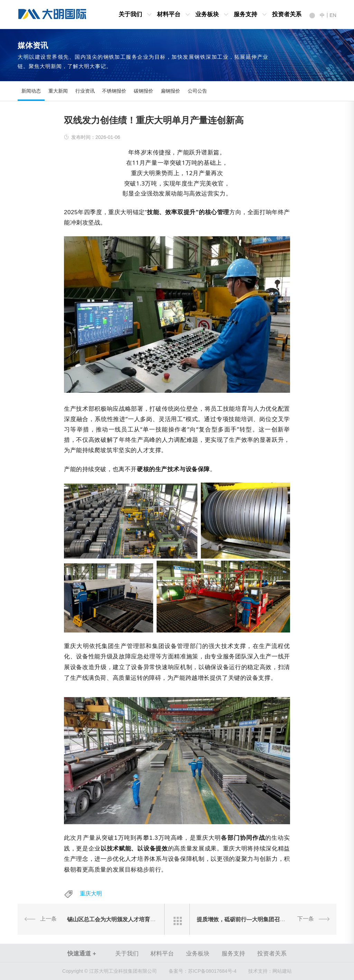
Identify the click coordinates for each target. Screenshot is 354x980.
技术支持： (260, 971)
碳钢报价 (143, 91)
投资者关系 (287, 14)
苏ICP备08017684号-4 (203, 971)
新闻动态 (31, 91)
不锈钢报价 (114, 91)
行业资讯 (85, 91)
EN (333, 15)
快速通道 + (82, 954)
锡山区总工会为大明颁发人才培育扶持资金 (120, 919)
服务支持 (245, 14)
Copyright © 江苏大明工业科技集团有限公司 (110, 971)
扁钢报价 (170, 91)
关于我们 (130, 14)
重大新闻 (58, 91)
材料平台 (169, 14)
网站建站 (282, 971)
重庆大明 (91, 893)
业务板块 (207, 14)
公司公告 (197, 91)
